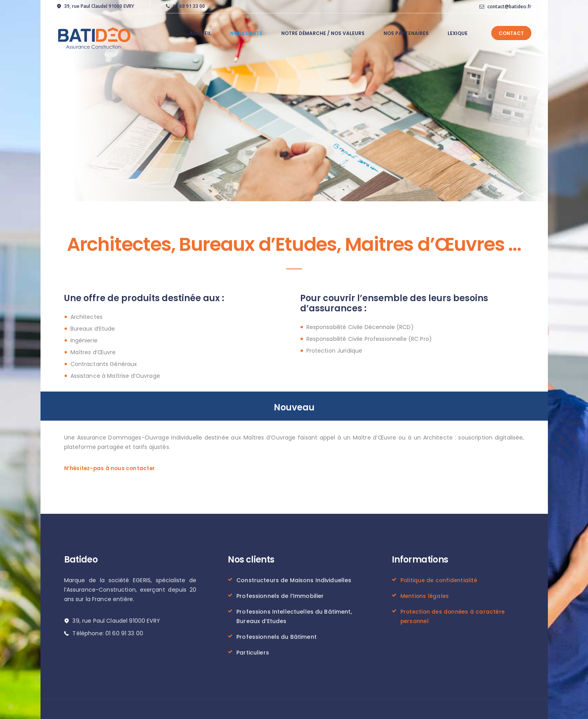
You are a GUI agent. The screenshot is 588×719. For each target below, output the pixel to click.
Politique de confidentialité (440, 579)
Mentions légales (425, 595)
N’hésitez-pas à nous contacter (111, 468)
